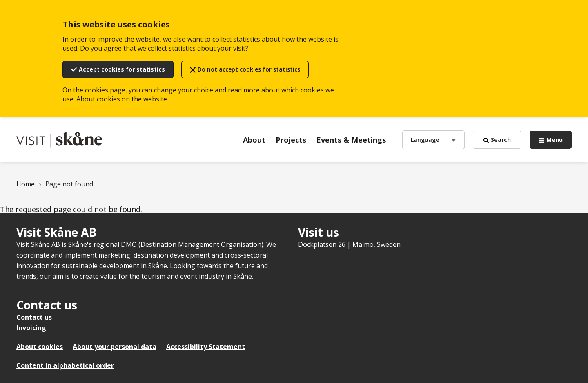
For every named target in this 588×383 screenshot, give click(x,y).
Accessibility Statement (206, 347)
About (254, 140)
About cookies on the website (122, 99)
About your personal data (115, 347)
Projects (291, 140)
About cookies (40, 347)
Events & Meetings (351, 140)
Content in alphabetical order (65, 365)
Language (425, 139)
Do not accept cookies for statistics (249, 69)
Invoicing (31, 328)
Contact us (34, 317)
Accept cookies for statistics (122, 69)
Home (26, 184)
